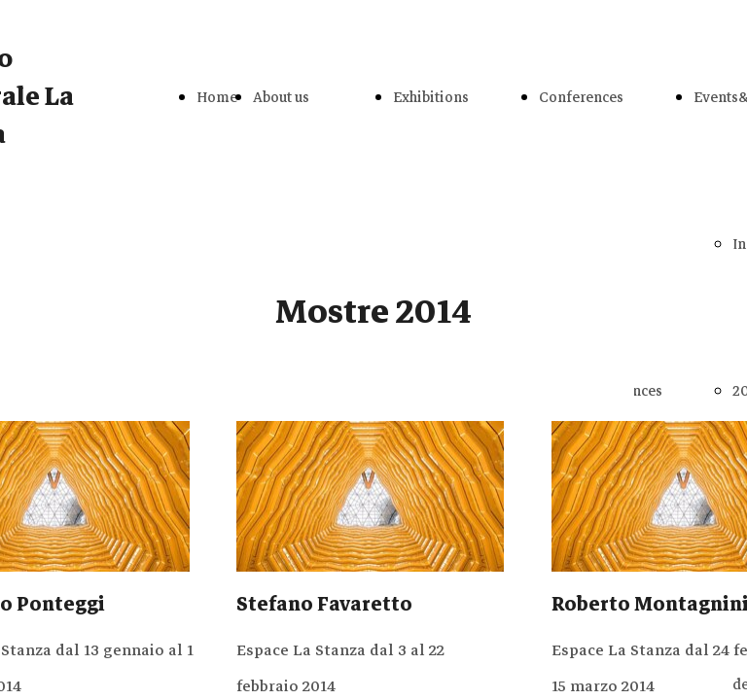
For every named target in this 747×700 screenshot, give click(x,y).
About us (281, 97)
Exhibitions (431, 97)
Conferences (581, 97)
